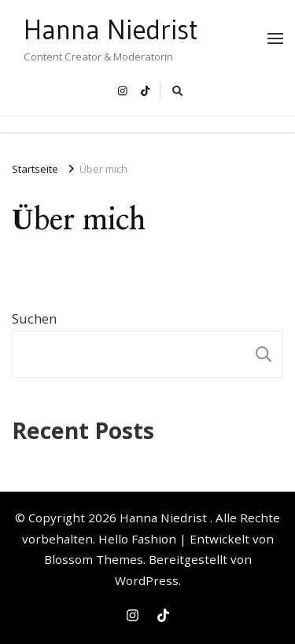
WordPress (147, 580)
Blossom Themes (94, 559)
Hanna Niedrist (111, 29)
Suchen (34, 318)
